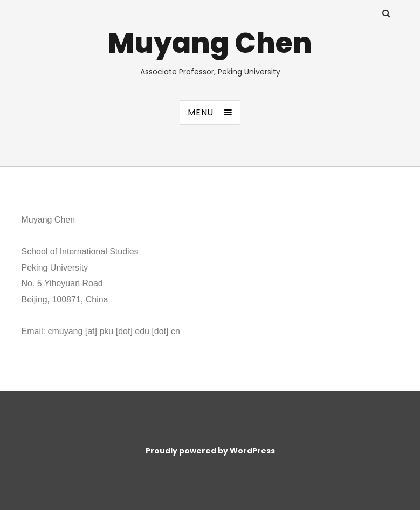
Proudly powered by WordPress (210, 451)
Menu (201, 112)
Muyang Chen (210, 43)
